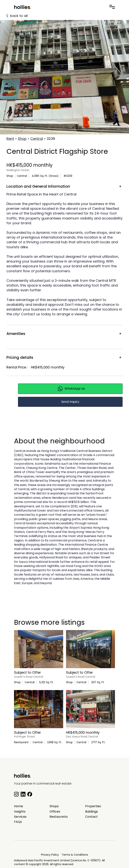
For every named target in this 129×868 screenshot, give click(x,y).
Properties (93, 806)
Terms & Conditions (75, 855)
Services (20, 817)
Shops (54, 806)
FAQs (18, 822)
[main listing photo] (39, 649)
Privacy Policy (50, 855)
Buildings (92, 812)
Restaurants (59, 817)
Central (37, 139)
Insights (20, 812)
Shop (22, 139)
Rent (10, 139)
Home (18, 806)
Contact (91, 817)
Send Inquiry (70, 402)
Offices (55, 812)
